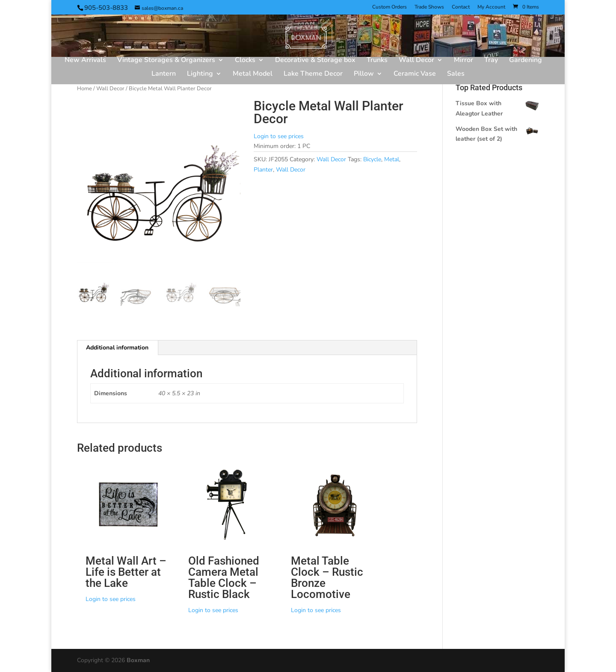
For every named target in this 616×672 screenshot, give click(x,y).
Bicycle (372, 159)
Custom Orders (389, 7)
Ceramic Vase (415, 74)
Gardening (526, 61)
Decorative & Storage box (315, 61)
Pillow (364, 74)
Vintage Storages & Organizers (166, 61)
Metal (392, 159)
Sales (456, 74)
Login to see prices (279, 136)
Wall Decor (416, 61)
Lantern (164, 74)
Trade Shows (429, 7)
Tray (491, 61)
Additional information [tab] (117, 348)
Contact (461, 7)
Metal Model (253, 74)
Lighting (200, 74)
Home (84, 89)
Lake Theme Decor (313, 74)
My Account (491, 7)
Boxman (138, 660)
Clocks (245, 61)
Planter (263, 170)
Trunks (377, 61)
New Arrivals (85, 61)
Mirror (463, 61)
